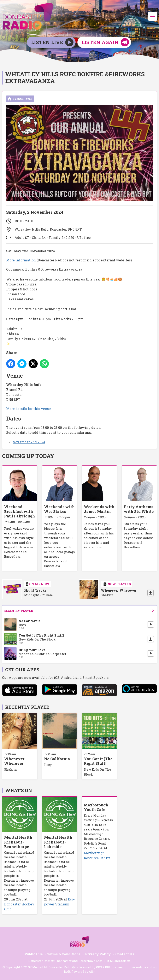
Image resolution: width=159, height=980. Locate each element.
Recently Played (79, 611)
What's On (19, 790)
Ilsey (48, 765)
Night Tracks (35, 590)
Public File (34, 954)
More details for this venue (29, 409)
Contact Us (125, 954)
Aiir (92, 972)
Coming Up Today (28, 456)
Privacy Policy (98, 954)
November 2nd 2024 (29, 442)
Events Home (22, 99)
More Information (21, 260)
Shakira (10, 769)
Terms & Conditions (64, 954)
